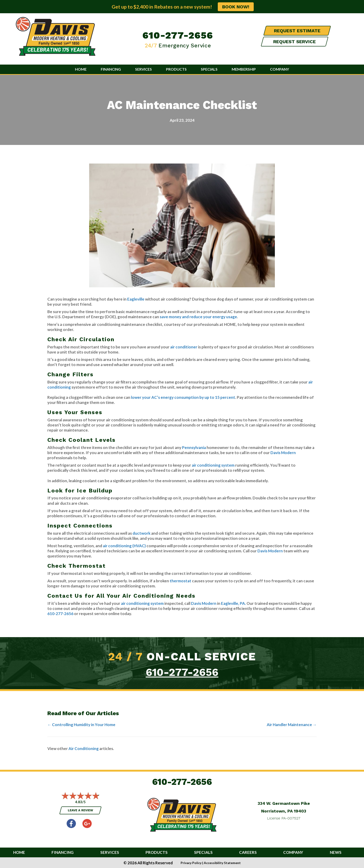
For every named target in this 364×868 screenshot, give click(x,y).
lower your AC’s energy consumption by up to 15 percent (183, 397)
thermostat (180, 581)
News (336, 853)
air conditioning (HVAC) (124, 546)
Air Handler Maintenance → (292, 725)
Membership (244, 69)
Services (143, 69)
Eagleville (136, 299)
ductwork (142, 533)
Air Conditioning (84, 748)
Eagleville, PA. (233, 603)
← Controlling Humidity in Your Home (81, 725)
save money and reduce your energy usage (198, 317)
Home (81, 69)
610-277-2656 (178, 35)
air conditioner (184, 347)
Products (176, 69)
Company (279, 69)
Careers (248, 853)
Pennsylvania (194, 447)
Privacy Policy (191, 863)
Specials (209, 69)
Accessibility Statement (222, 863)
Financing (111, 69)
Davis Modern (283, 453)
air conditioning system (213, 465)
